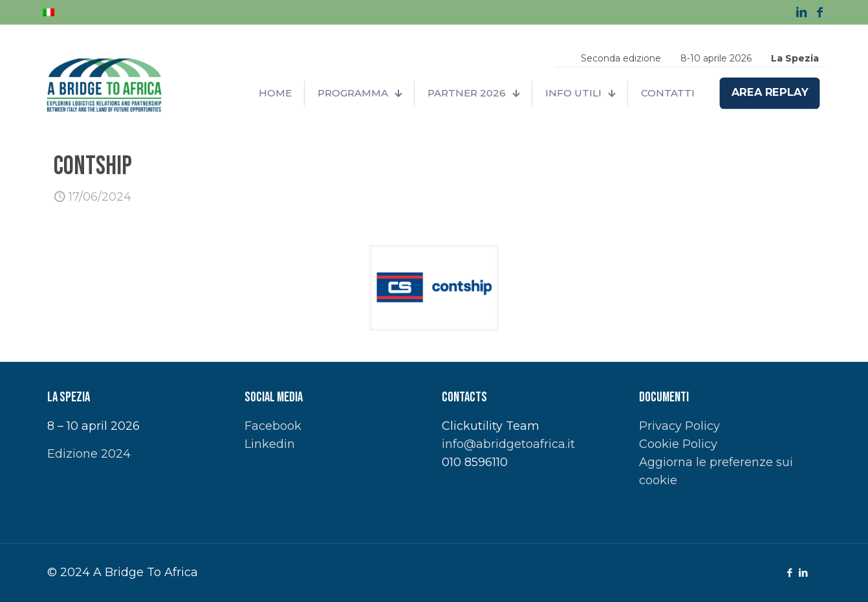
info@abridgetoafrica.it (508, 444)
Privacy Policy (679, 426)
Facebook (273, 426)
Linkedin (270, 444)
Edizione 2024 (89, 454)
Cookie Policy (678, 444)
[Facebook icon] (789, 573)
